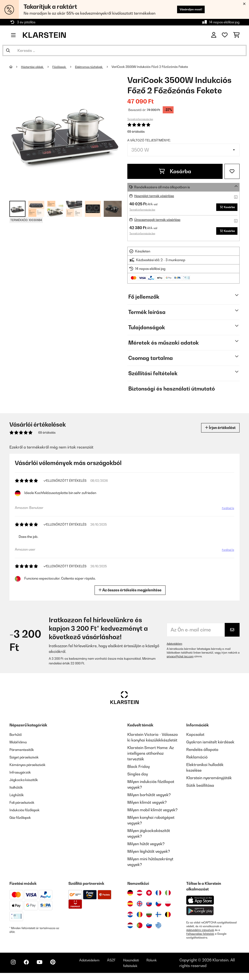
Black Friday (139, 769)
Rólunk (168, 965)
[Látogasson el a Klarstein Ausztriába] (140, 896)
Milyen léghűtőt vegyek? (149, 854)
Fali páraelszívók (24, 805)
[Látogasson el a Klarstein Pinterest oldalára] (59, 968)
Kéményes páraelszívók (30, 767)
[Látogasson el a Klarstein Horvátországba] (130, 917)
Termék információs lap (140, 119)
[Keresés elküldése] (8, 50)
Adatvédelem (175, 646)
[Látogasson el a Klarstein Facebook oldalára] (29, 968)
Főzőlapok (64, 67)
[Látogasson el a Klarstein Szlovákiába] (149, 906)
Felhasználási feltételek (201, 937)
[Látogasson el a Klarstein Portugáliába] (140, 928)
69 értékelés (136, 132)
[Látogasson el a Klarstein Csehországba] (158, 906)
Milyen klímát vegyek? (147, 805)
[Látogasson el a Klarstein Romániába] (140, 917)
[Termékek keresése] (124, 50)
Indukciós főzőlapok (27, 813)
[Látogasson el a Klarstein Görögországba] (158, 928)
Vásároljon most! (187, 9)
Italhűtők (17, 790)
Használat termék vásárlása (156, 196)
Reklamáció (197, 760)
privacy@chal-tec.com (181, 659)
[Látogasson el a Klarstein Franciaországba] (158, 896)
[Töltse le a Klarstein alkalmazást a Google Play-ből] (200, 914)
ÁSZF (123, 965)
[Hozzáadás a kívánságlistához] (232, 171)
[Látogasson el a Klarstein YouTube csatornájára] (44, 968)
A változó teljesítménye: (149, 140)
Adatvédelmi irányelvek (201, 933)
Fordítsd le (227, 511)
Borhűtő (17, 737)
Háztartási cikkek (34, 67)
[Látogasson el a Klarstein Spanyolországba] (130, 906)
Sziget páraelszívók (27, 760)
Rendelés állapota (202, 752)
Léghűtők (18, 798)
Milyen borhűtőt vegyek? (149, 798)
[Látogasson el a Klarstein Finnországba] (158, 917)
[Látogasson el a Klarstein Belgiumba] (168, 917)
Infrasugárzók (22, 775)
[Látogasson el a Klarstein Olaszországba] (168, 896)
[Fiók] (214, 35)
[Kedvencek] (225, 35)
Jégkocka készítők (26, 782)
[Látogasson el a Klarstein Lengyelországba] (168, 906)
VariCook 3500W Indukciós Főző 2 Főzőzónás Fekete (158, 67)
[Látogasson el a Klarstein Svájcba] (149, 896)
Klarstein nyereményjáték (209, 781)
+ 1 (113, 209)
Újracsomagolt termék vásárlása (160, 221)
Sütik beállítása (200, 788)
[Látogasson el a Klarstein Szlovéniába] (149, 928)
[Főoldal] (15, 67)
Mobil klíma (20, 745)
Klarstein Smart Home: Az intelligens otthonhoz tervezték (151, 756)
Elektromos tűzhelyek (96, 67)
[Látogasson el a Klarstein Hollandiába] (130, 928)
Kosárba (175, 171)
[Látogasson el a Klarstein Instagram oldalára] (14, 968)
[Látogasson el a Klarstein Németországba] (130, 896)
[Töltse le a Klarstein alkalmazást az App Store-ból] (200, 903)
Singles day (138, 777)
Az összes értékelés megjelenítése (130, 593)
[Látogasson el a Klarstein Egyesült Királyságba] (140, 906)
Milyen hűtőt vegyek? (146, 847)
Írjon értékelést (218, 430)
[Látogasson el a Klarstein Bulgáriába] (149, 917)
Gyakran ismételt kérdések (210, 745)
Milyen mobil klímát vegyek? (152, 813)
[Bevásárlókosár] (236, 35)
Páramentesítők (24, 752)
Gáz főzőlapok (22, 820)
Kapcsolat (195, 737)
